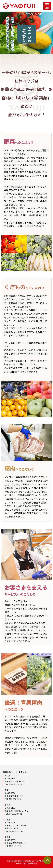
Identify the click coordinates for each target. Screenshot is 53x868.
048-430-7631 (15, 799)
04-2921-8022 (15, 814)
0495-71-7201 (15, 846)
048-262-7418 (15, 784)
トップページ (15, 14)
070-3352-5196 (16, 831)
